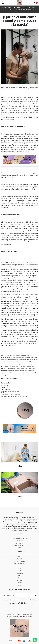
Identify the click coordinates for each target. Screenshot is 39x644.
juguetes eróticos (7, 177)
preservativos (6, 145)
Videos (20, 575)
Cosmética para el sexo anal (11, 394)
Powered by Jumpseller (25, 616)
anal (22, 235)
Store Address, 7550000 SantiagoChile (20, 545)
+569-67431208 (19, 541)
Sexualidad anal (7, 383)
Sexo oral (5, 387)
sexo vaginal (14, 235)
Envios (19, 585)
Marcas (19, 580)
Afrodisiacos (19, 559)
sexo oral (5, 233)
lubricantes (21, 127)
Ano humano (6, 390)
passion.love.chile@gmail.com (19, 539)
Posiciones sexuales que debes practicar (15, 396)
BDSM (19, 571)
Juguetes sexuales (19, 564)
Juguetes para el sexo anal (10, 392)
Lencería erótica (19, 566)
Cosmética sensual (19, 561)
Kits (19, 568)
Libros (19, 578)
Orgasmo (5, 385)
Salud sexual (19, 573)
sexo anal (31, 108)
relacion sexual (7, 102)
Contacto (19, 583)
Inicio (19, 556)
